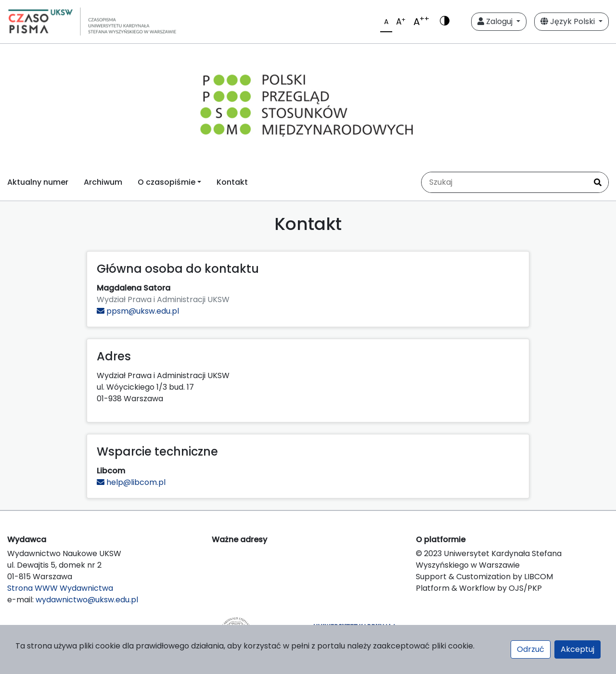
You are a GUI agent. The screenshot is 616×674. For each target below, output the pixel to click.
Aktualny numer (38, 182)
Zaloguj (496, 21)
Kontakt (232, 182)
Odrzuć (531, 649)
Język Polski (569, 21)
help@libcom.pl (131, 482)
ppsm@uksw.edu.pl (138, 311)
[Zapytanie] (504, 182)
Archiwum (103, 182)
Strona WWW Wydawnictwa (60, 588)
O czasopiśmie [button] (167, 182)
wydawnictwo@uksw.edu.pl (87, 600)
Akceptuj (577, 649)
